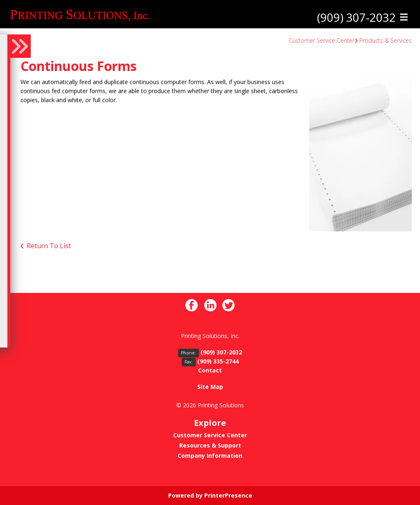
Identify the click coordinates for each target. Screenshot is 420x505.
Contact (210, 370)
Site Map (210, 387)
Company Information (210, 456)
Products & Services (386, 40)
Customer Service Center (322, 40)
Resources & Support (210, 445)
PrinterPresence (228, 495)
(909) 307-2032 (356, 18)
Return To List (49, 246)
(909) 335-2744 (218, 361)
